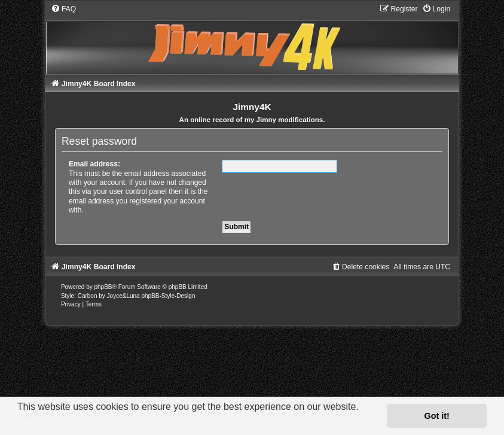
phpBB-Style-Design (168, 296)
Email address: (94, 164)
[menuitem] (63, 9)
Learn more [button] (44, 423)
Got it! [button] (437, 416)
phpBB (103, 287)
